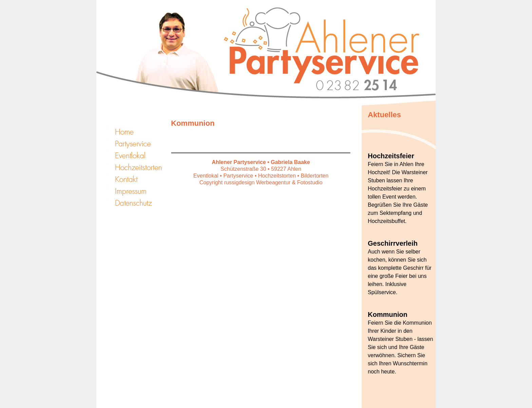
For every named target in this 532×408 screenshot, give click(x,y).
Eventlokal (137, 156)
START (137, 132)
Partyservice (137, 144)
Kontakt (137, 179)
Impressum (137, 191)
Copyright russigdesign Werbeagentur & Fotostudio (261, 182)
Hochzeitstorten (137, 167)
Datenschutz (137, 203)
